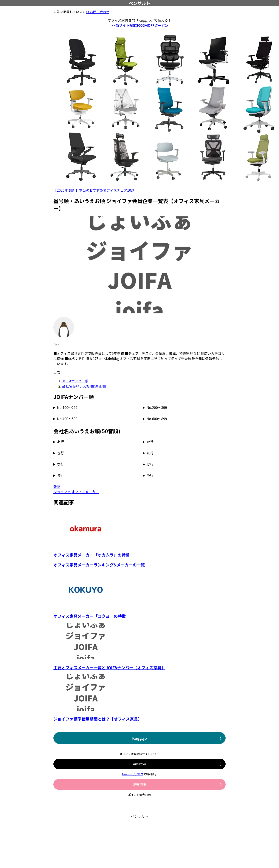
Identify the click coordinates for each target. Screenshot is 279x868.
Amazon (139, 764)
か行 (150, 442)
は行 (150, 464)
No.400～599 (67, 419)
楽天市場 (139, 784)
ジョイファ (62, 492)
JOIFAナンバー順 (75, 381)
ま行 (60, 475)
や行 (150, 475)
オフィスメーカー (85, 492)
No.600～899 (157, 419)
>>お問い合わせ (98, 12)
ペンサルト (139, 3)
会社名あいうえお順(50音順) (84, 386)
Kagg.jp (139, 738)
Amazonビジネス (133, 774)
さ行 (60, 453)
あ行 (60, 442)
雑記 (57, 486)
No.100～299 (67, 407)
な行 (60, 464)
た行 (150, 453)
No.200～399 (157, 407)
